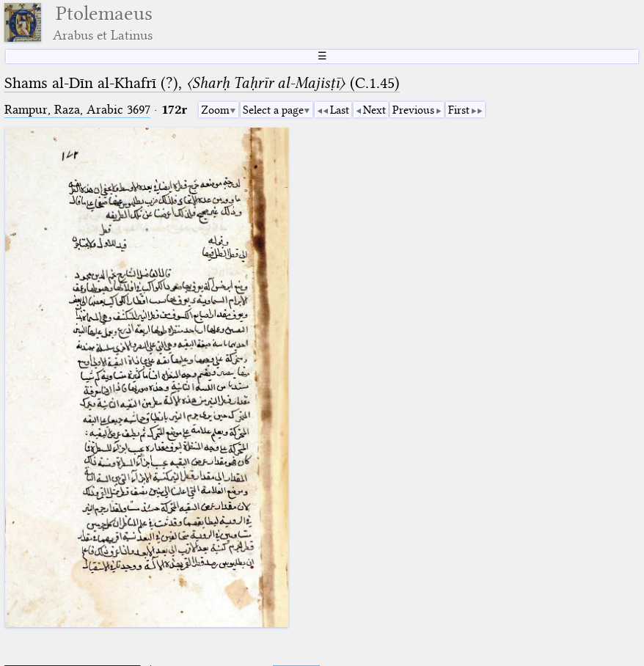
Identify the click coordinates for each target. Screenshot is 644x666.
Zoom (215, 110)
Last (340, 110)
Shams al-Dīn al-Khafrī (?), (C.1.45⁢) (202, 83)
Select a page (273, 110)
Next (374, 110)
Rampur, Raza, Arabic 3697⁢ (77, 110)
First (459, 110)
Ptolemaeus (103, 22)
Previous (413, 110)
